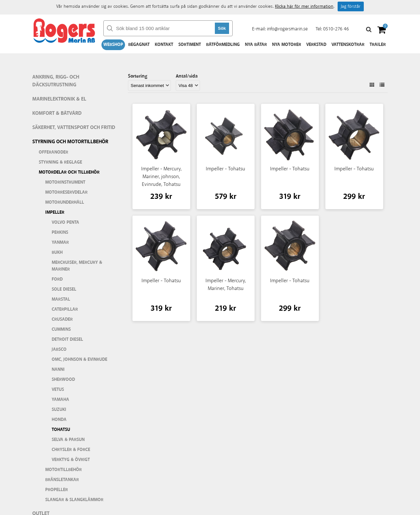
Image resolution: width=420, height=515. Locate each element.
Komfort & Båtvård (57, 113)
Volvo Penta (65, 222)
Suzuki (59, 410)
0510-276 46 (336, 29)
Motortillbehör (63, 470)
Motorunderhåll (65, 202)
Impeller (55, 212)
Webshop (113, 45)
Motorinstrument (65, 182)
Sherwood (63, 380)
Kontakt (164, 45)
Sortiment (190, 45)
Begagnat (139, 45)
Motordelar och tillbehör (69, 172)
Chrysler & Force (71, 450)
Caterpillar (65, 309)
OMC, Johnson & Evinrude (79, 359)
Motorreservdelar (66, 192)
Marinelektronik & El (59, 99)
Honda (59, 420)
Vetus (58, 390)
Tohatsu (61, 430)
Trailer (378, 45)
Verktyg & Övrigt (71, 460)
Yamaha (60, 400)
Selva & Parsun (68, 440)
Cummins (61, 329)
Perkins (60, 232)
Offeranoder (53, 152)
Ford (57, 279)
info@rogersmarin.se (287, 29)
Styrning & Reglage (60, 162)
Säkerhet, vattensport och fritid (74, 128)
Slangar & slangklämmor (74, 500)
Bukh (57, 252)
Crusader (62, 319)
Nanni (58, 370)
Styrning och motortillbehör (70, 142)
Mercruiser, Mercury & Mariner (77, 266)
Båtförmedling (223, 45)
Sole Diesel (64, 289)
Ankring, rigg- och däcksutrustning (56, 81)
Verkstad (316, 45)
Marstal (61, 299)
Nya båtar (256, 45)
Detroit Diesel (67, 339)
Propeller (57, 490)
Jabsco (59, 349)
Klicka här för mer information (304, 6)
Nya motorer (287, 45)
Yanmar (60, 242)
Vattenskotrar (348, 45)
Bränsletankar (62, 480)
